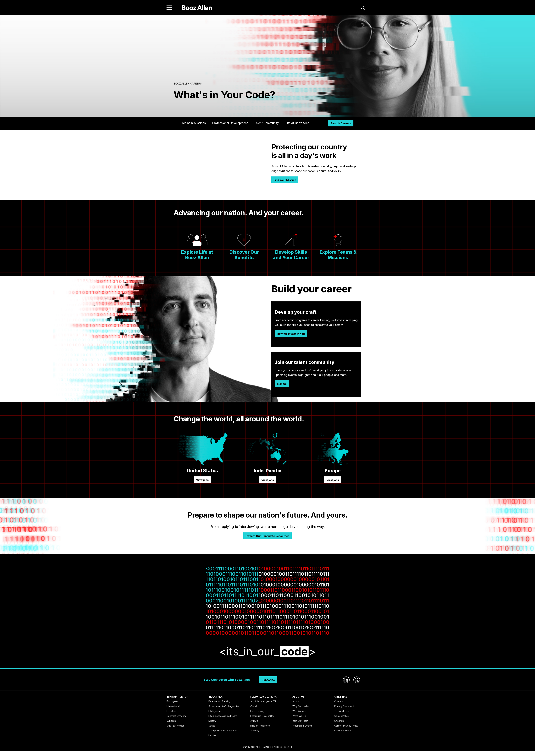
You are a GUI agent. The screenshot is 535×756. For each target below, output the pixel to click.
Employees (172, 701)
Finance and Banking (219, 701)
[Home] (197, 8)
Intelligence (215, 711)
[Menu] (169, 8)
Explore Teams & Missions (338, 255)
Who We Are (299, 711)
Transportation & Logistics (223, 731)
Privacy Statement (344, 706)
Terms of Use (342, 711)
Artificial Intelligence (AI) (264, 701)
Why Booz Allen (301, 706)
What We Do (299, 716)
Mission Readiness (260, 726)
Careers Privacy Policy (346, 726)
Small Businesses (175, 726)
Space (212, 726)
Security (255, 731)
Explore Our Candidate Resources (267, 536)
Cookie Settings (343, 731)
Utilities (212, 735)
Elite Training (257, 711)
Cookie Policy (342, 716)
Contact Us (340, 701)
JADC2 (254, 721)
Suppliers (171, 721)
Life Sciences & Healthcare (223, 716)
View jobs (202, 480)
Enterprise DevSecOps (262, 716)
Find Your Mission (285, 180)
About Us (298, 701)
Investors (171, 711)
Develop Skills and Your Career (291, 255)
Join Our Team (300, 721)
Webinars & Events (302, 726)
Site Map (339, 721)
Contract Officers (176, 716)
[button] (363, 8)
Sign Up (282, 384)
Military (212, 721)
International (173, 706)
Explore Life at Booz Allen (197, 255)
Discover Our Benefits (244, 255)
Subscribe (268, 680)
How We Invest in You (291, 334)
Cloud (254, 706)
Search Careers (341, 123)
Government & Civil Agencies (224, 706)
